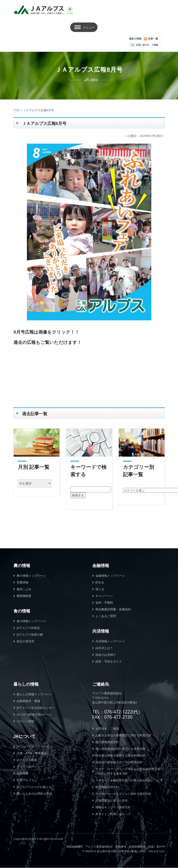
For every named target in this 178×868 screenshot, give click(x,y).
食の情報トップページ (31, 621)
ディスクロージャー (30, 767)
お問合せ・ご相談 (107, 728)
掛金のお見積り (106, 655)
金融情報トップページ (110, 576)
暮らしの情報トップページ (34, 694)
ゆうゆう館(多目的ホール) (34, 714)
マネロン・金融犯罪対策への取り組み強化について (129, 780)
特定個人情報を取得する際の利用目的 (120, 755)
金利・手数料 (104, 602)
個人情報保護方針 (107, 742)
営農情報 (22, 582)
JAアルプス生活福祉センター (36, 708)
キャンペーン (104, 596)
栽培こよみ (24, 589)
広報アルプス (25, 780)
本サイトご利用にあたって (113, 814)
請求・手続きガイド (109, 661)
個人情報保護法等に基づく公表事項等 (120, 749)
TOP (16, 110)
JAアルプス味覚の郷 (30, 634)
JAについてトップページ (33, 746)
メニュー (89, 27)
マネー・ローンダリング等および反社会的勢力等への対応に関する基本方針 (129, 771)
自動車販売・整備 (28, 701)
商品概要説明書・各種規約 (113, 609)
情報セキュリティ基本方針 (113, 807)
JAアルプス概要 (27, 760)
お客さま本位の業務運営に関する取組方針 (123, 735)
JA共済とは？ (104, 648)
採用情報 (22, 773)
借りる (100, 589)
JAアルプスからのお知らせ (34, 787)
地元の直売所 (25, 641)
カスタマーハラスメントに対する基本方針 (123, 794)
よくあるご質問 (106, 616)
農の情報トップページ (31, 576)
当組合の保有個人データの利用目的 (119, 762)
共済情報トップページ (110, 641)
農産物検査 (24, 596)
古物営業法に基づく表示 (112, 800)
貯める (100, 582)
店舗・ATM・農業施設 (32, 753)
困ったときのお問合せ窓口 (34, 793)
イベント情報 (25, 721)
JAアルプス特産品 (28, 628)
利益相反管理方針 (107, 787)
